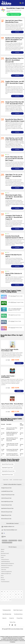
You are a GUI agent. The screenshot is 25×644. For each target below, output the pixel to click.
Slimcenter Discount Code (7, 512)
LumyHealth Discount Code (7, 491)
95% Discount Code (14, 315)
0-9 (10, 600)
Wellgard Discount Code (6, 515)
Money (2, 578)
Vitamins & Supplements (6, 572)
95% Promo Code (15, 296)
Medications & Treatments (7, 566)
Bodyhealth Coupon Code (7, 468)
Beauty (2, 551)
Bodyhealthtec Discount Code (8, 471)
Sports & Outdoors (5, 568)
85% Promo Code (15, 321)
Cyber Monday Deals (7, 614)
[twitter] (12, 625)
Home (2, 576)
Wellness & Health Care (6, 574)
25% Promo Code (15, 328)
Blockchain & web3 (5, 553)
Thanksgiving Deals (7, 610)
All (2, 592)
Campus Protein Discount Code (8, 495)
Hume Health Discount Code (7, 502)
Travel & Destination (5, 582)
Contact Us (12, 618)
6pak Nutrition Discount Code (7, 508)
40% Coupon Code (16, 302)
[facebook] (10, 625)
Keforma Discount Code (6, 519)
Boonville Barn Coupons (18, 480)
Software (3, 580)
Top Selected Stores (18, 614)
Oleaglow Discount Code (6, 488)
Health (2, 557)
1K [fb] (4, 533)
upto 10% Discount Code (15, 309)
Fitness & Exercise (5, 559)
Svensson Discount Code (6, 505)
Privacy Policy (20, 618)
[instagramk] (15, 625)
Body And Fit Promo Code (7, 475)
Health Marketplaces (6, 562)
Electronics (3, 555)
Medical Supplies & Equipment (8, 564)
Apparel (3, 549)
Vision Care (4, 570)
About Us (4, 618)
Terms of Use (12, 622)
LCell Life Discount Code (6, 498)
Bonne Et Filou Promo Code (8, 464)
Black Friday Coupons (18, 610)
